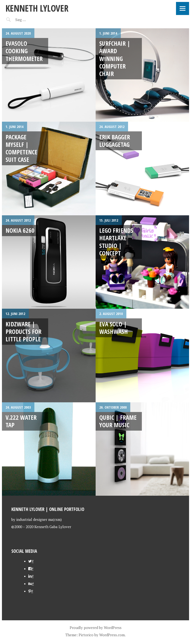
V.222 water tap (21, 421)
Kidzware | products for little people (23, 332)
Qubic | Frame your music (118, 421)
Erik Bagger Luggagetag (115, 141)
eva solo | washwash (114, 328)
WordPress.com (112, 635)
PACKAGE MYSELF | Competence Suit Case (21, 148)
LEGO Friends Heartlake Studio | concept (116, 242)
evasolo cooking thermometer (24, 51)
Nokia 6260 (20, 230)
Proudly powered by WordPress (96, 628)
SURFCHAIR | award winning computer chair (115, 58)
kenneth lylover (37, 8)
